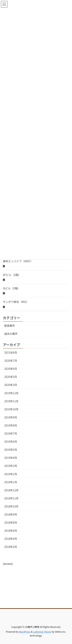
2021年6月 (11, 352)
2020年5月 (11, 377)
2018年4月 (11, 539)
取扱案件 (10, 326)
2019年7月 (11, 433)
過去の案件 (11, 334)
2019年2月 (11, 474)
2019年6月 (11, 442)
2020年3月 (11, 385)
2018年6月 (11, 531)
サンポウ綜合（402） (16, 302)
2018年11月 (11, 498)
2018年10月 (11, 506)
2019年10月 (11, 409)
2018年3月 (11, 547)
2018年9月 (11, 514)
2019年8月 (11, 425)
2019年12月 (11, 393)
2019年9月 (11, 417)
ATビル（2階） (12, 275)
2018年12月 (11, 490)
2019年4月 (11, 458)
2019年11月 (11, 401)
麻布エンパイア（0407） (18, 261)
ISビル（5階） (12, 288)
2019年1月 (11, 482)
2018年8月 (11, 522)
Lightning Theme (42, 632)
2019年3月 (11, 466)
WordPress (25, 632)
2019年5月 (11, 450)
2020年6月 (11, 369)
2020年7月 (11, 361)
